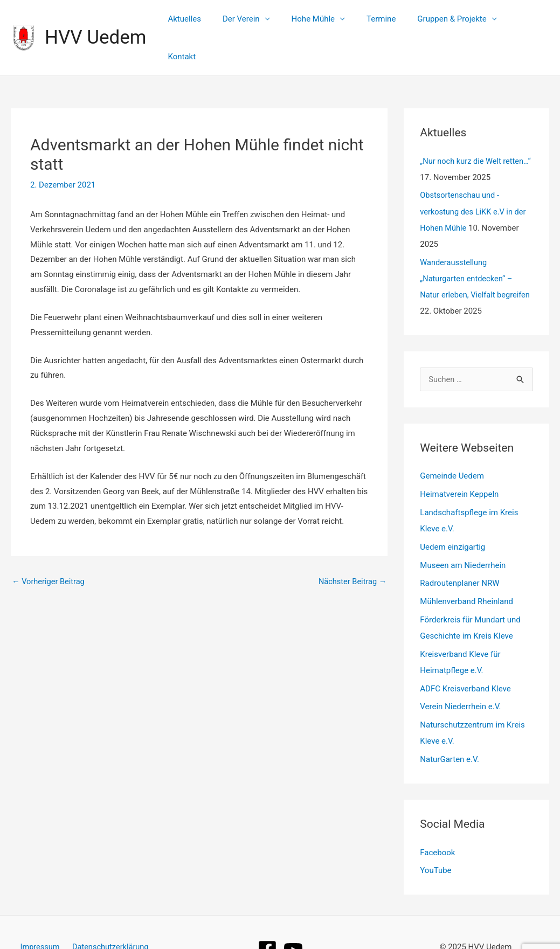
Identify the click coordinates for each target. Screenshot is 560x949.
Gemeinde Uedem (452, 442)
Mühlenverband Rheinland (466, 567)
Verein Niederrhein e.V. (460, 673)
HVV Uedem (95, 21)
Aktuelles (206, 21)
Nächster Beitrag (351, 548)
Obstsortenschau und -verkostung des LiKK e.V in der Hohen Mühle (474, 178)
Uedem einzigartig (452, 513)
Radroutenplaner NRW (459, 549)
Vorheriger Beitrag (49, 548)
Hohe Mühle (324, 21)
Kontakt (527, 21)
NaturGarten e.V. (450, 725)
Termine (387, 21)
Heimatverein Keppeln (459, 460)
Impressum (41, 912)
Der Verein (258, 21)
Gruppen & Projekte (452, 21)
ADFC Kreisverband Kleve (465, 654)
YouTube (435, 836)
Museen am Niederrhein (463, 531)
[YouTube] (293, 915)
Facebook (437, 818)
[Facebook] (267, 915)
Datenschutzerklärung (109, 912)
